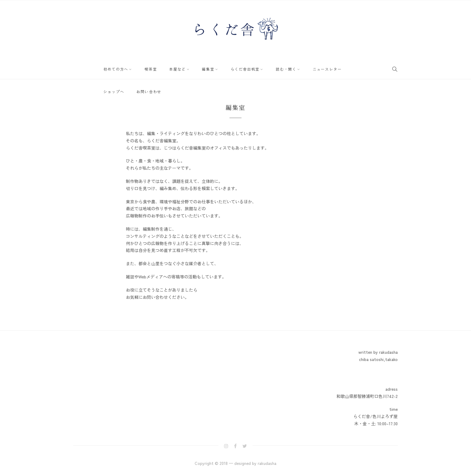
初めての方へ (114, 68)
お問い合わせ (114, 89)
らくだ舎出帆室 (230, 68)
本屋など (169, 68)
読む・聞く (268, 68)
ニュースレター (306, 68)
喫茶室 (146, 68)
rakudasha (267, 463)
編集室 (197, 68)
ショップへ (340, 68)
